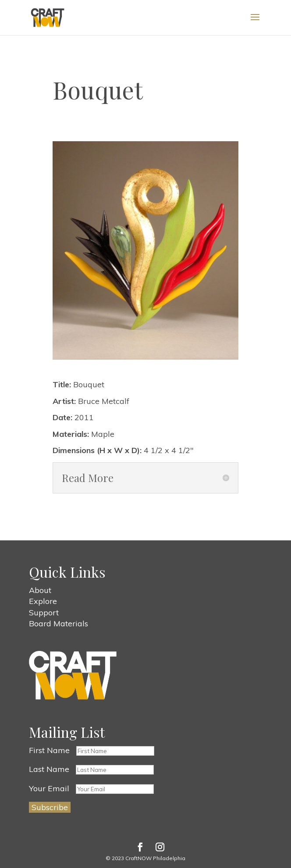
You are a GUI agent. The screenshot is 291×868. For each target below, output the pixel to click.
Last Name (49, 769)
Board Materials (59, 623)
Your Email (49, 788)
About (40, 590)
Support (44, 613)
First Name (49, 750)
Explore (43, 601)
